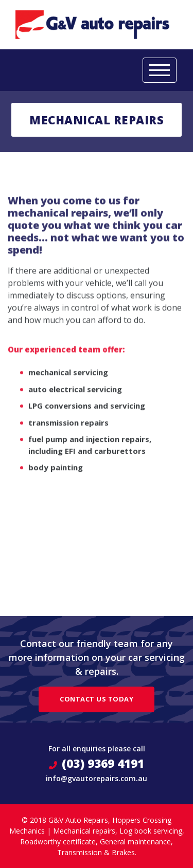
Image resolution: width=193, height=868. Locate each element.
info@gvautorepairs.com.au (97, 778)
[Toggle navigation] (160, 70)
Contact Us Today (97, 699)
